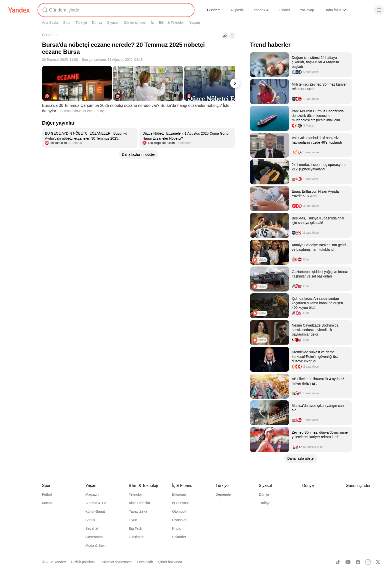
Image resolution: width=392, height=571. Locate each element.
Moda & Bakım (97, 545)
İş (153, 23)
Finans (284, 10)
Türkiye (81, 23)
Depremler (224, 494)
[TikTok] (338, 562)
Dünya (97, 23)
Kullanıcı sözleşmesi (116, 562)
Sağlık (90, 520)
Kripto (177, 528)
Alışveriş (237, 10)
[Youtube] (348, 562)
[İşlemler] (232, 36)
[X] (378, 562)
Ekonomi (179, 494)
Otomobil (179, 511)
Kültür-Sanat (95, 511)
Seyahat (92, 528)
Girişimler (136, 537)
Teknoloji (135, 494)
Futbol (47, 494)
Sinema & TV (96, 503)
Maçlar (47, 503)
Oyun (133, 520)
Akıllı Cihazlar (139, 503)
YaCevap (307, 10)
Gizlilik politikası (83, 562)
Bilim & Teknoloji (172, 23)
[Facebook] (358, 562)
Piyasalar (179, 520)
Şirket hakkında (170, 562)
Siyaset (113, 23)
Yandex (60, 562)
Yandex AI (262, 10)
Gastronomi (94, 537)
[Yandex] (19, 10)
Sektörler (179, 537)
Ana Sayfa (50, 23)
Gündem (214, 10)
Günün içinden (135, 23)
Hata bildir (145, 562)
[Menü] (379, 10)
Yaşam (195, 23)
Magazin (92, 494)
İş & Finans (182, 486)
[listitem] (90, 138)
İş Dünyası (180, 503)
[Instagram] (368, 562)
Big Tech (135, 528)
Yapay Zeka (138, 511)
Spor (67, 23)
